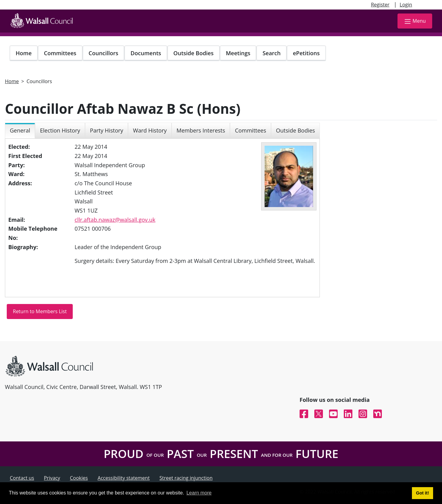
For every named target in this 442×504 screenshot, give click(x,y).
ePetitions (306, 53)
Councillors (104, 53)
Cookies (79, 478)
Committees (60, 53)
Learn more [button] (199, 493)
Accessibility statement (124, 478)
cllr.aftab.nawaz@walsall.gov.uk (115, 220)
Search (271, 53)
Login (406, 5)
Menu (415, 21)
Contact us (22, 478)
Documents (146, 53)
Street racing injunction (186, 478)
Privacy (52, 478)
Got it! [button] (422, 493)
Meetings (238, 53)
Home (24, 53)
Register (380, 5)
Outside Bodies (194, 53)
